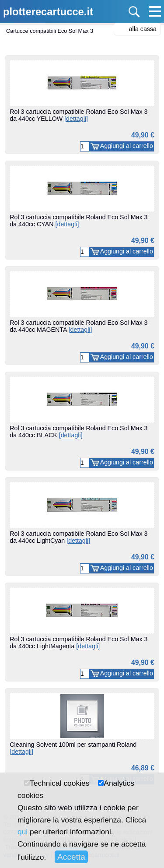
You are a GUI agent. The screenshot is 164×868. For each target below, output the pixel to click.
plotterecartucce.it (48, 12)
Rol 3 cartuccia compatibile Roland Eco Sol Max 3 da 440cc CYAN (79, 221)
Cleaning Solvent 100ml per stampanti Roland (73, 748)
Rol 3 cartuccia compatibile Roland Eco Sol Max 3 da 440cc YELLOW (79, 115)
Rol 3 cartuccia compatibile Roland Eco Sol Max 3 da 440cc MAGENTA (79, 326)
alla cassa (143, 29)
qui (23, 832)
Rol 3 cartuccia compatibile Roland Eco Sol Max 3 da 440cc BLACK (79, 432)
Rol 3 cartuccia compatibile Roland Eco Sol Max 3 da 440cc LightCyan (79, 537)
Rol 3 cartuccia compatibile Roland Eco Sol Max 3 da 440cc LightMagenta (79, 643)
